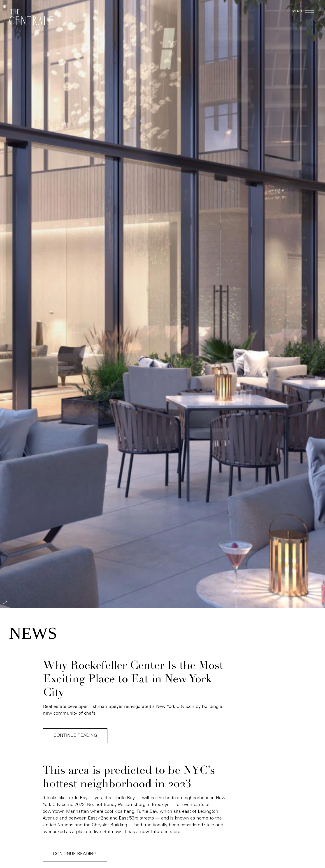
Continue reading (75, 736)
